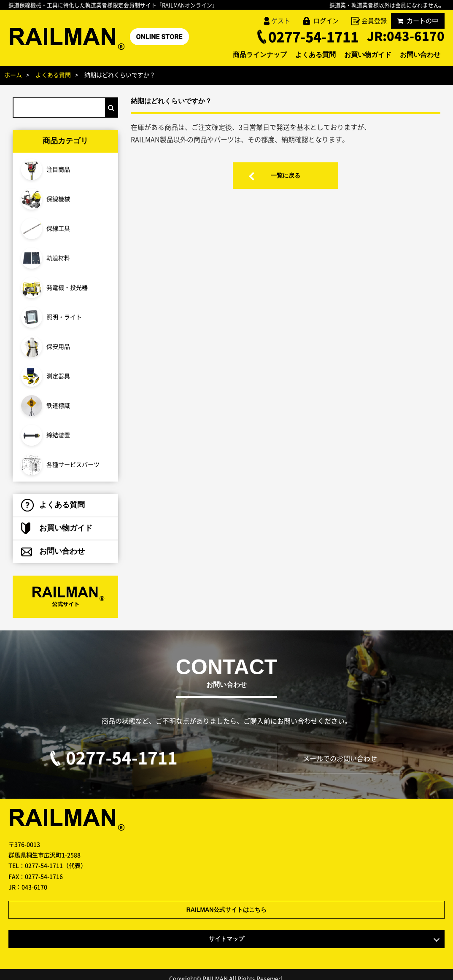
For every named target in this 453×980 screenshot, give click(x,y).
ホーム (13, 75)
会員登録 (374, 21)
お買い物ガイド (368, 55)
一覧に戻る (286, 176)
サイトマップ (227, 931)
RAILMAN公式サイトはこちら (227, 902)
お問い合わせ (420, 55)
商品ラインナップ (260, 55)
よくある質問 (315, 55)
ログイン (326, 21)
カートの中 (418, 21)
